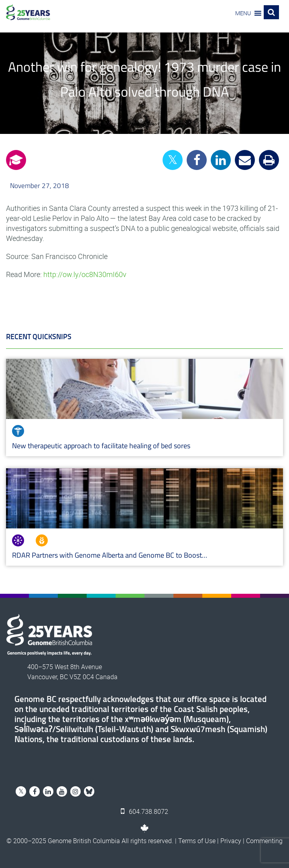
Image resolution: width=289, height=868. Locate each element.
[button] (243, 13)
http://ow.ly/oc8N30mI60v (85, 274)
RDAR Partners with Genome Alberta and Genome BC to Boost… (110, 555)
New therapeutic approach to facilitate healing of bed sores (101, 446)
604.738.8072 (144, 811)
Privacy (231, 841)
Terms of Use (197, 841)
